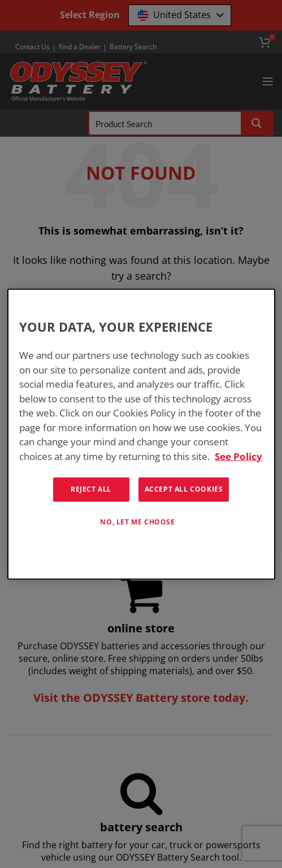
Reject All (91, 489)
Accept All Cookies (184, 489)
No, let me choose (137, 522)
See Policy (238, 456)
